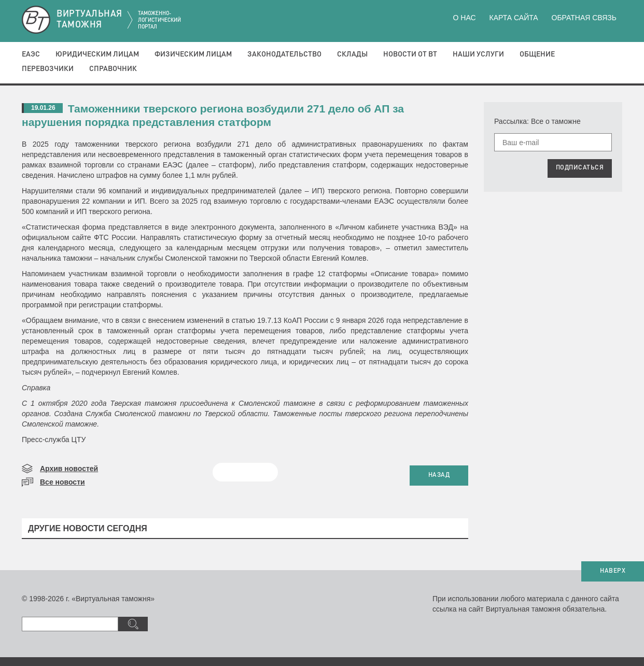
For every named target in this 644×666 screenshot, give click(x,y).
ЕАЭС (31, 54)
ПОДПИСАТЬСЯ (580, 168)
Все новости (62, 482)
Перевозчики (48, 69)
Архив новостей (69, 469)
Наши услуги (478, 54)
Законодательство (284, 54)
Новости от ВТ (410, 54)
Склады (352, 54)
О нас (465, 18)
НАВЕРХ (613, 571)
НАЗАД (439, 475)
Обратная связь (584, 18)
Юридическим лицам (97, 54)
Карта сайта (513, 18)
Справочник (113, 69)
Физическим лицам (193, 54)
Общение (537, 54)
